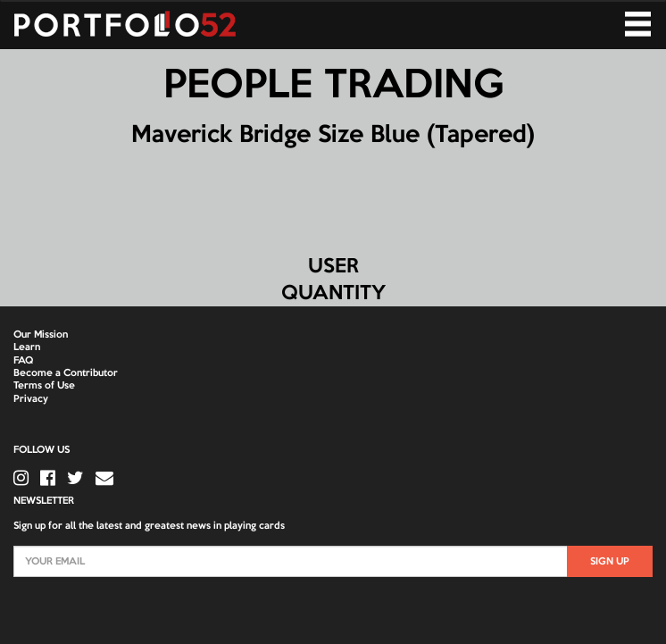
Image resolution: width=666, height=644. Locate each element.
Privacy (31, 399)
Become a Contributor (66, 373)
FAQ (23, 361)
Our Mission (41, 335)
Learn (27, 347)
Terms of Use (44, 386)
